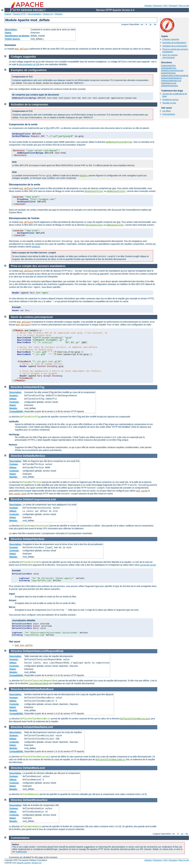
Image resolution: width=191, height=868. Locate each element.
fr (146, 24)
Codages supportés (171, 39)
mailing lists (21, 852)
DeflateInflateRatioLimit (171, 81)
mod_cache (142, 491)
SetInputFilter (94, 225)
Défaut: (13, 399)
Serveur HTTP (19, 14)
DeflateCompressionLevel (172, 70)
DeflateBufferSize (169, 68)
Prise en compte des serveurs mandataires (38, 266)
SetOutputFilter (94, 191)
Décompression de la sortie (25, 185)
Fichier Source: (13, 39)
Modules (148, 6)
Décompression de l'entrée (24, 218)
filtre (48, 128)
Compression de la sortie (23, 124)
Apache (8, 14)
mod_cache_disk (18, 494)
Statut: (8, 33)
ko (155, 24)
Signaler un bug (169, 103)
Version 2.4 (48, 14)
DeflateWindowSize (170, 86)
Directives (158, 6)
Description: (11, 30)
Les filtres (167, 111)
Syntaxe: (14, 395)
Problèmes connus (170, 100)
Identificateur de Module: (17, 36)
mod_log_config (24, 645)
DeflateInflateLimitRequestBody (175, 76)
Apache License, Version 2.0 (29, 863)
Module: (14, 408)
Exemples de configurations (174, 43)
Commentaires (169, 114)
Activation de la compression (175, 46)
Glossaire (173, 6)
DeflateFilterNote (168, 73)
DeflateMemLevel (169, 83)
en (142, 24)
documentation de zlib (29, 64)
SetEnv (84, 176)
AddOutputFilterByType (119, 142)
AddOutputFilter (116, 191)
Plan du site (184, 6)
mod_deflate (22, 49)
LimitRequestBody (39, 684)
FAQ (165, 6)
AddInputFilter (115, 225)
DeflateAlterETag (168, 66)
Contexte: (14, 402)
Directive (17, 387)
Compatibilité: (16, 411)
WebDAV (36, 247)
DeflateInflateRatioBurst (171, 78)
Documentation (34, 14)
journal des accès (148, 565)
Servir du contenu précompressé (170, 56)
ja (151, 24)
